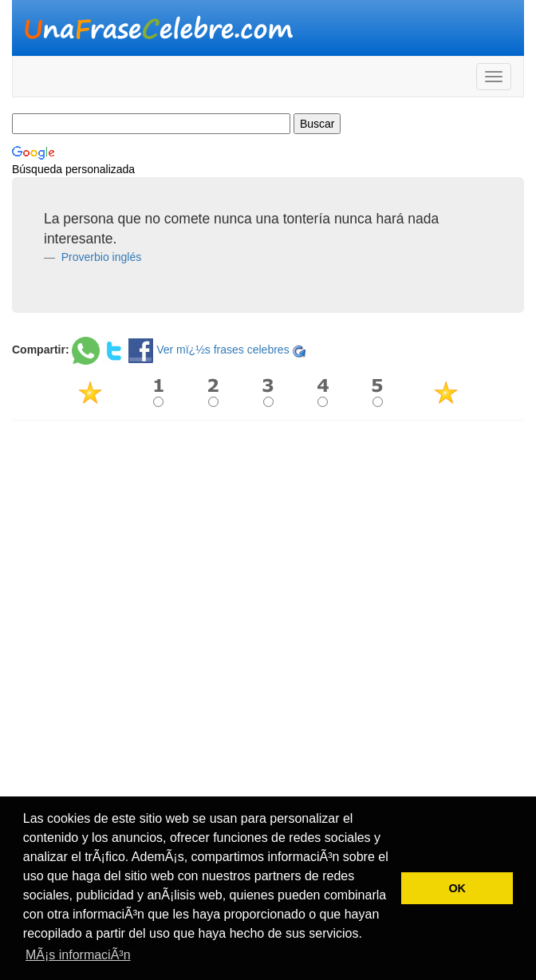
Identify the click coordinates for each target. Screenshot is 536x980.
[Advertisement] (268, 547)
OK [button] (457, 888)
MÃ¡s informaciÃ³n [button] (78, 955)
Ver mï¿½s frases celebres (223, 350)
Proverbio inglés (100, 257)
